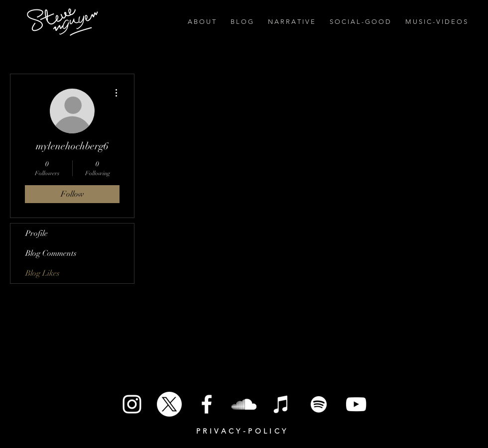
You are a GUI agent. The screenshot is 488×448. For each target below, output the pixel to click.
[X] (169, 404)
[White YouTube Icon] (356, 404)
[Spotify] (319, 404)
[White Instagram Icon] (132, 404)
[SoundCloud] (244, 404)
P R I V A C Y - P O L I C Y (241, 431)
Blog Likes (43, 273)
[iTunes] (281, 404)
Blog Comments (51, 253)
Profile (37, 233)
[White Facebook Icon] (207, 404)
